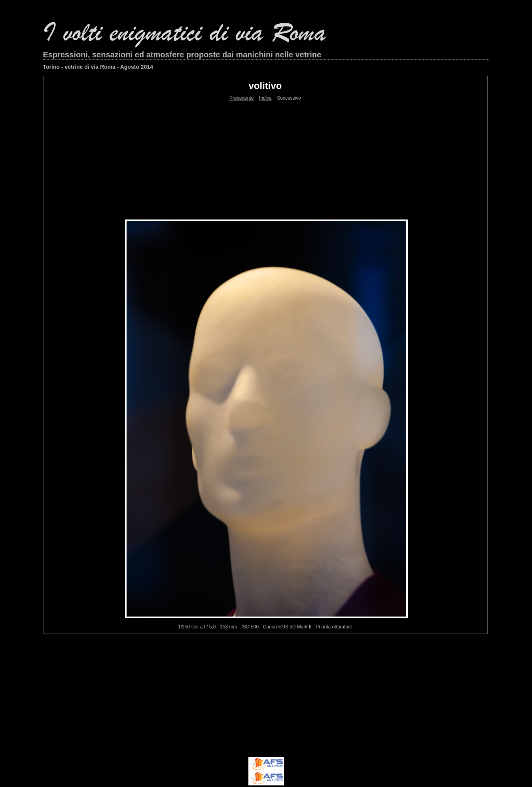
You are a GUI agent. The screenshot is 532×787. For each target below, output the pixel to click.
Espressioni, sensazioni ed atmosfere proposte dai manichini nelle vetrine (182, 55)
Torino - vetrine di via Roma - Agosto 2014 (98, 67)
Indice (265, 98)
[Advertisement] (265, 160)
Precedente (241, 98)
